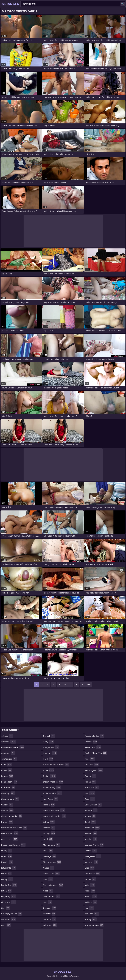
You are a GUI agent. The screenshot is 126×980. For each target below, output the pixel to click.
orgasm (50, 908)
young (91, 919)
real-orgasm (94, 770)
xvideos (91, 902)
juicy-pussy (51, 799)
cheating (8, 793)
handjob (50, 753)
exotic (6, 874)
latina (49, 822)
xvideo (91, 896)
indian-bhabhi (52, 793)
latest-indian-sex (54, 810)
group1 (49, 736)
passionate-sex (94, 736)
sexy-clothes (93, 805)
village (91, 851)
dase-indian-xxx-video (14, 828)
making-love (51, 845)
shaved (91, 810)
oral (47, 902)
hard (48, 759)
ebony (6, 851)
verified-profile (94, 845)
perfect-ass (93, 747)
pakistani (50, 925)
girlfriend (8, 919)
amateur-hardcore (13, 747)
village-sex (93, 856)
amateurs (8, 753)
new (48, 879)
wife (90, 885)
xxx (90, 908)
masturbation (52, 862)
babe (6, 765)
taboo (90, 816)
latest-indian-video (54, 816)
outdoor (49, 919)
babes (6, 770)
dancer (7, 822)
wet (90, 868)
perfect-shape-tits (96, 753)
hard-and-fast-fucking (56, 765)
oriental (49, 914)
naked (48, 868)
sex (90, 793)
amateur (9, 742)
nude (48, 891)
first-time (9, 902)
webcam (91, 862)
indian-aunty (52, 787)
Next (89, 684)
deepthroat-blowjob (13, 845)
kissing (49, 805)
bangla (7, 776)
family (7, 879)
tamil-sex (92, 828)
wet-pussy (93, 874)
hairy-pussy (51, 747)
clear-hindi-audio (12, 816)
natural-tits (51, 874)
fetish (6, 891)
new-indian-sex (53, 885)
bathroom (8, 787)
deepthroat (9, 839)
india (49, 770)
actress (7, 736)
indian (49, 776)
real (90, 759)
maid (48, 839)
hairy (48, 742)
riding (90, 782)
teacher (91, 833)
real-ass (92, 765)
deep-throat (10, 833)
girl (6, 908)
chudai (7, 810)
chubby (7, 805)
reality (91, 776)
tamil (90, 822)
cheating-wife (10, 799)
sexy (90, 799)
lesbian (49, 828)
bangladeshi (9, 782)
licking (49, 833)
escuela (7, 862)
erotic (7, 856)
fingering (9, 896)
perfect (91, 742)
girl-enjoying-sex (11, 914)
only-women (51, 896)
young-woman (94, 925)
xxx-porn (92, 914)
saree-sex (92, 787)
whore (91, 879)
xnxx (90, 891)
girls (6, 925)
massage (50, 856)
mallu (48, 851)
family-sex (9, 885)
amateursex (9, 759)
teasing (91, 839)
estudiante (9, 868)
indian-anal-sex (53, 782)
